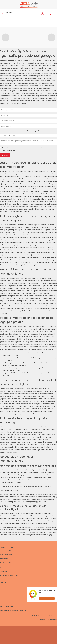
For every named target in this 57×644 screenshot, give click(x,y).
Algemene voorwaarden (49, 620)
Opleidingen (4, 571)
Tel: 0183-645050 (6, 562)
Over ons (3, 568)
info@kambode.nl (6, 559)
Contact (3, 583)
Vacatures (4, 579)
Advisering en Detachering (9, 575)
